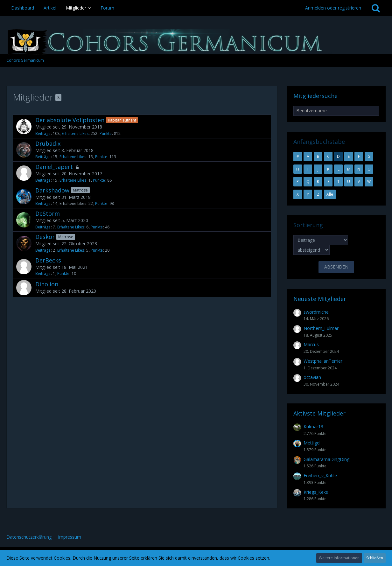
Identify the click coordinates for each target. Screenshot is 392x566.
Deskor (45, 237)
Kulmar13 (313, 426)
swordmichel (317, 312)
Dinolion (47, 284)
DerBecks (48, 260)
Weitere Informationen (339, 558)
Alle (330, 194)
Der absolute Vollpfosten (70, 120)
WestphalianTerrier (323, 361)
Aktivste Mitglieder (319, 413)
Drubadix (48, 143)
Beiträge (43, 133)
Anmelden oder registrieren (333, 8)
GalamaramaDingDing (326, 459)
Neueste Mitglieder (320, 299)
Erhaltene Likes (75, 133)
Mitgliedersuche (315, 96)
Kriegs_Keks (316, 492)
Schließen (375, 558)
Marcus (311, 344)
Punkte (106, 133)
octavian (312, 377)
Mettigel (312, 443)
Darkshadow (52, 190)
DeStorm (48, 213)
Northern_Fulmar (321, 328)
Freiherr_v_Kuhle (320, 475)
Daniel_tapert (54, 167)
